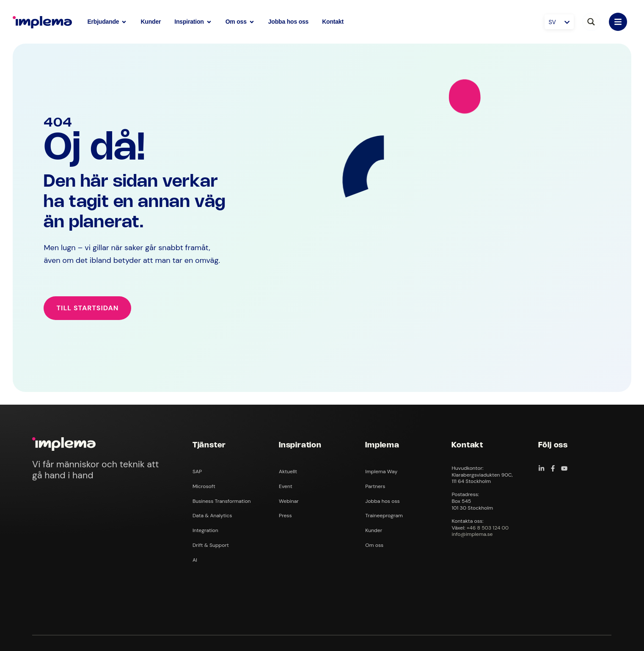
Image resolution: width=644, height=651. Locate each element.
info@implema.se (472, 534)
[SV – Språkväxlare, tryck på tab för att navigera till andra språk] (559, 22)
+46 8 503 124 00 (488, 528)
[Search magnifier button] (591, 22)
